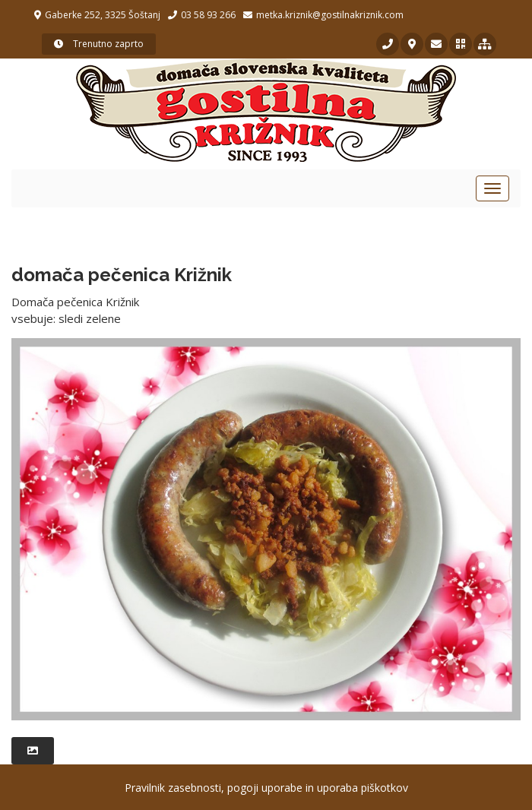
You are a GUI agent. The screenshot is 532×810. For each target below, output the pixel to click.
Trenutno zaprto (99, 44)
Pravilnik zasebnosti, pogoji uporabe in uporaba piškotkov (266, 788)
